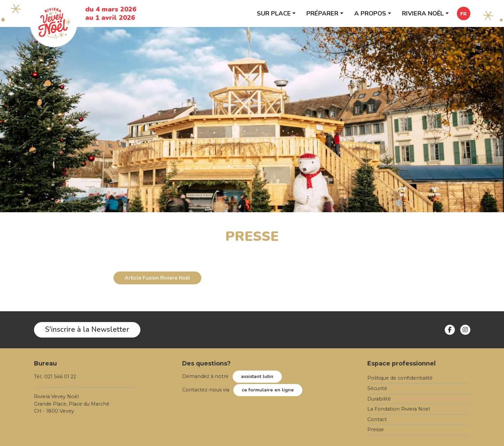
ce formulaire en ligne (268, 390)
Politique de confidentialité (400, 378)
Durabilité (379, 399)
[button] (464, 13)
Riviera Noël (423, 13)
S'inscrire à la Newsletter (87, 329)
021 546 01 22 (60, 377)
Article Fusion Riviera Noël (157, 278)
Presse (376, 429)
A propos (370, 13)
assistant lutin (257, 376)
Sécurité (377, 388)
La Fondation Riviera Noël (399, 409)
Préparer (322, 13)
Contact (377, 419)
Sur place (274, 13)
